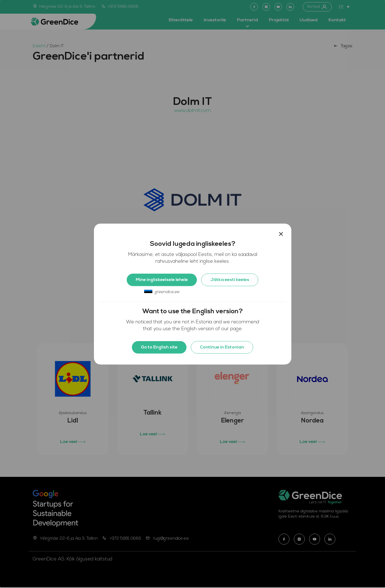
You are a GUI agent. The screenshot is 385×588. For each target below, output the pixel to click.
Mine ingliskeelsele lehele (162, 280)
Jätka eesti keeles (230, 280)
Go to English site (159, 347)
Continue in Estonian (222, 347)
